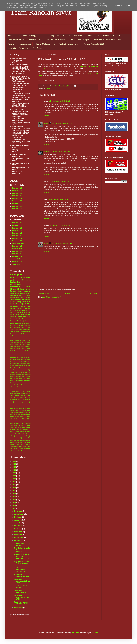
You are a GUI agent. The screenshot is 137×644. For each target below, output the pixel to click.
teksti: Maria (18, 447)
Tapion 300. (27, 357)
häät (18, 315)
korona (16, 378)
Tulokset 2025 (17, 223)
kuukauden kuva (16, 317)
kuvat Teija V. (21, 385)
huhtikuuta (18, 535)
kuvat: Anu (23, 395)
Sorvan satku (18, 300)
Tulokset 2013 (17, 209)
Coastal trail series (16, 330)
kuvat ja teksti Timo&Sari (18, 393)
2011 (14, 506)
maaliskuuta (19, 538)
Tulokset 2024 (17, 225)
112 (11, 325)
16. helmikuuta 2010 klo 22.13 (59, 226)
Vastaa (46, 116)
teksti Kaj (22, 293)
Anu (14, 325)
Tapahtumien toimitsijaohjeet (19, 44)
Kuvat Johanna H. (16, 342)
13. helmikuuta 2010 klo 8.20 (62, 123)
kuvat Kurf (23, 381)
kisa (11, 378)
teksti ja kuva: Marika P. (18, 423)
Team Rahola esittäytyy (27, 36)
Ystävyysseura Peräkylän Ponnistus (107, 40)
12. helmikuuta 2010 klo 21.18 (59, 101)
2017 (14, 488)
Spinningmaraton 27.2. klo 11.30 (22, 544)
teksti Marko (23, 415)
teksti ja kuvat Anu (16, 427)
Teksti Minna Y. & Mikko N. (18, 363)
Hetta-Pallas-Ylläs (16, 295)
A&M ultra (20, 298)
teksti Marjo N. (15, 415)
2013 (14, 500)
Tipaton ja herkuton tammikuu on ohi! (21, 603)
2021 (14, 476)
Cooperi (43, 36)
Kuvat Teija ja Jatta (18, 344)
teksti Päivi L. (23, 419)
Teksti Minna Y (26, 361)
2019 (14, 482)
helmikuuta (19, 541)
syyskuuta (18, 520)
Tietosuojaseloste (92, 36)
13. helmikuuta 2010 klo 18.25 (59, 182)
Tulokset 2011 (17, 262)
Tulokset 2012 (17, 256)
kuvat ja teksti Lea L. (24, 387)
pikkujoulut (14, 306)
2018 (14, 485)
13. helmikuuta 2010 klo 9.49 (60, 151)
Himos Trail (20, 334)
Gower (12, 334)
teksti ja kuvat (26, 425)
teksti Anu (21, 319)
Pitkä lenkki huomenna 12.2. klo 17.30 (22, 581)
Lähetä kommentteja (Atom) (52, 297)
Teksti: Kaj (27, 372)
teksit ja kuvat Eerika (24, 404)
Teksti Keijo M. (21, 359)
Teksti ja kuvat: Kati (18, 370)
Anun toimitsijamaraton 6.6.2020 (20, 327)
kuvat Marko (27, 383)
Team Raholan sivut (41, 12)
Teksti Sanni (19, 366)
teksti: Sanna (26, 447)
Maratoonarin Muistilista (72, 36)
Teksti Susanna (15, 368)
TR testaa (20, 357)
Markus (47, 151)
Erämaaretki (27, 330)
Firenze (28, 332)
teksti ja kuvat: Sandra (23, 323)
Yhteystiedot (54, 36)
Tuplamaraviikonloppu (23, 312)
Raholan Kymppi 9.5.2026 (94, 44)
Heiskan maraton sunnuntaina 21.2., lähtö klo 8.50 (22, 570)
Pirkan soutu (26, 353)
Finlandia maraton (20, 332)
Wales (12, 315)
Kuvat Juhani (26, 342)
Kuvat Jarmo (26, 340)
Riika (29, 355)
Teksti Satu (27, 366)
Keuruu (12, 338)
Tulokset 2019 (17, 193)
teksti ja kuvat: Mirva (24, 438)
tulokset (26, 277)
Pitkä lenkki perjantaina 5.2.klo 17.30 (22, 597)
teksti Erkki (23, 408)
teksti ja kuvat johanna (17, 432)
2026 (14, 461)
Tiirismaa (13, 374)
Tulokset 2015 (17, 203)
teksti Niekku (14, 419)
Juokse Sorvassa (20, 280)
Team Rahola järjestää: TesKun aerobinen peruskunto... (22, 563)
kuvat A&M (14, 304)
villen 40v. (20, 451)
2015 (14, 494)
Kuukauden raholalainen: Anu (21, 575)
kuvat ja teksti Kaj (24, 304)
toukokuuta (19, 532)
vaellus (23, 306)
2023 (14, 470)
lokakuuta (18, 517)
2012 (14, 503)
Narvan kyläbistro (19, 351)
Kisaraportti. (15, 289)
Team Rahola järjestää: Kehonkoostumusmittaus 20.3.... (22, 550)
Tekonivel (13, 359)
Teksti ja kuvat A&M (18, 310)
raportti (28, 289)
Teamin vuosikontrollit (111, 36)
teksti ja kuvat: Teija (16, 440)
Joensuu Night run (24, 308)
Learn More (119, 6)
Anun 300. (20, 325)
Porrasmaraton (23, 355)
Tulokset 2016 (17, 201)
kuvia (22, 289)
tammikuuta (19, 608)
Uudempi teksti (44, 294)
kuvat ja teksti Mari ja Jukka (18, 389)
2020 (14, 479)
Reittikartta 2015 (18, 243)
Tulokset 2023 (17, 188)
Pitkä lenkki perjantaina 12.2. (21, 592)
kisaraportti (17, 275)
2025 (14, 464)
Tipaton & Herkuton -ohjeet (69, 44)
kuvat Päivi (13, 385)
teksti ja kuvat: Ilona (17, 436)
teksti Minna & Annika (23, 417)
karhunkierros (26, 315)
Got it (128, 6)
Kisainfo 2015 (17, 249)
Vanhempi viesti (92, 294)
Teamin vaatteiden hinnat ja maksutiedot (24, 40)
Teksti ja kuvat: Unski (23, 302)
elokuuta (18, 523)
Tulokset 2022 (17, 191)
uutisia (48, 88)
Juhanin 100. (26, 336)
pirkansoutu (27, 400)
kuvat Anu (23, 378)
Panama (19, 353)
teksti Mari (16, 412)
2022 (14, 473)
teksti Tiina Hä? (26, 421)
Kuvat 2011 (16, 264)
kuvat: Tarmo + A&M (22, 398)
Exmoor (12, 332)
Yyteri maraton (26, 376)
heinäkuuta (19, 526)
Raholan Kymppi (17, 291)
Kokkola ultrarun (21, 338)
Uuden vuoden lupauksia (23, 374)
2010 (14, 509)
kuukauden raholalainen (16, 283)
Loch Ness (21, 347)
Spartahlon (13, 357)
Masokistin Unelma (24, 349)
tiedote (21, 449)
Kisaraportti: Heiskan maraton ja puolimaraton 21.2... (22, 557)
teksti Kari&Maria (21, 410)
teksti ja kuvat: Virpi (21, 442)
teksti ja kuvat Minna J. (23, 429)
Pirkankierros (14, 355)
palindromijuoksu (15, 400)
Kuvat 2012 (16, 259)
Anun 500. (27, 325)
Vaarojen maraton (15, 376)
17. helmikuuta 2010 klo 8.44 (62, 243)
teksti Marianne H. (25, 412)
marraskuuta (19, 514)
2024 (14, 467)
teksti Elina (23, 406)
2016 (14, 491)
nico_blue (76, 633)
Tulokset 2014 (17, 206)
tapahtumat (15, 287)
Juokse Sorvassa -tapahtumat (55, 40)
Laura (46, 123)
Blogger (95, 633)
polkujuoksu (14, 402)
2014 (14, 497)
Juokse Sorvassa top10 (80, 40)
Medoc (12, 351)
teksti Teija (18, 421)
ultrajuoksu (13, 451)
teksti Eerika (14, 406)
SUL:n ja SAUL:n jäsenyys (45, 44)
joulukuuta (18, 511)
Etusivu (11, 36)
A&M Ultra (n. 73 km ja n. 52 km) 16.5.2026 (25, 48)
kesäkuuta (18, 529)
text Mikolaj (14, 449)
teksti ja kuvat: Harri (24, 434)
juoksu (28, 287)
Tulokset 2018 (17, 196)
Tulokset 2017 (17, 198)
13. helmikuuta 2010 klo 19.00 (58, 199)
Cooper (28, 293)
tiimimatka (27, 449)
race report (21, 402)
